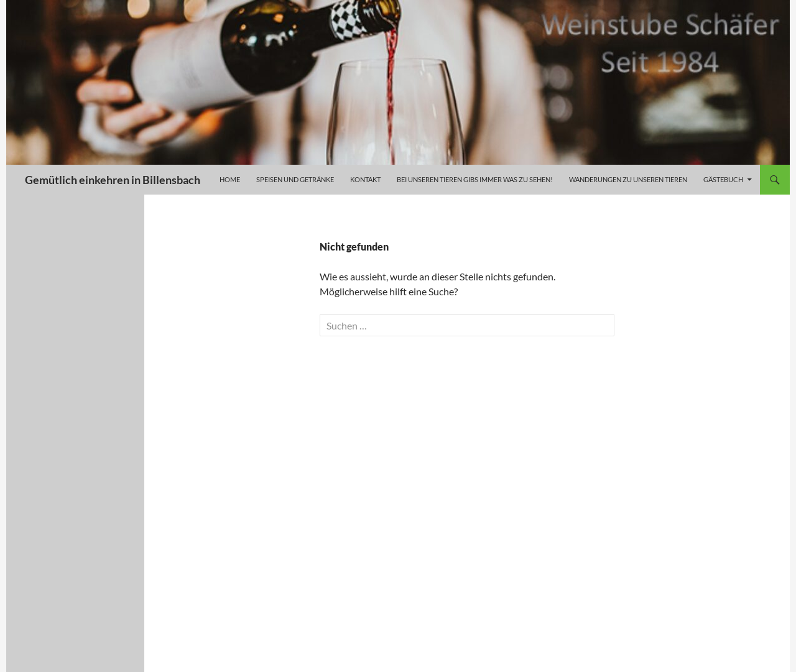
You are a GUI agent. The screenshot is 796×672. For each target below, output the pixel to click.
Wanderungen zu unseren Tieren (628, 179)
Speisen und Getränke (295, 179)
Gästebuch (723, 179)
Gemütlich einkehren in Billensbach (113, 180)
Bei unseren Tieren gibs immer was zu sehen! (475, 179)
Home (230, 179)
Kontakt (365, 179)
